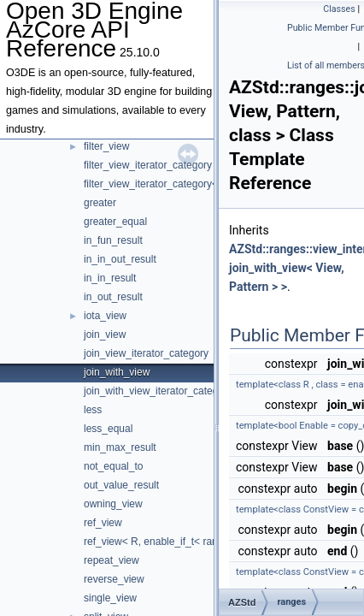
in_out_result (113, 297)
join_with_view (117, 372)
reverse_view (114, 579)
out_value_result (121, 485)
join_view (105, 335)
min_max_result (120, 447)
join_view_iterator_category (146, 353)
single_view (110, 598)
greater (100, 203)
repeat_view (112, 560)
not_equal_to (113, 466)
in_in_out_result (120, 259)
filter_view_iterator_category (148, 165)
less (93, 410)
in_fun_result (113, 240)
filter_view (106, 146)
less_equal (108, 429)
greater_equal (115, 222)
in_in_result (110, 278)
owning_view (113, 504)
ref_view (103, 523)
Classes (339, 9)
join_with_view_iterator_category (158, 391)
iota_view (105, 316)
